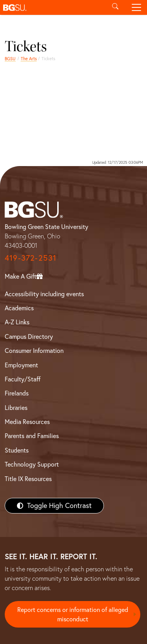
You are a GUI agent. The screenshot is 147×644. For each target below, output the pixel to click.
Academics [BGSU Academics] (19, 308)
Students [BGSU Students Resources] (17, 450)
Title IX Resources (28, 479)
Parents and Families (32, 436)
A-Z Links (17, 322)
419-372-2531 (31, 258)
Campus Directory (29, 336)
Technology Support (32, 464)
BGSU (10, 59)
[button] (52, 7)
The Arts (29, 59)
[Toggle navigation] (136, 7)
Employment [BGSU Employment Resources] (21, 365)
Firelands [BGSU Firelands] (17, 393)
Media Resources (27, 422)
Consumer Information (34, 351)
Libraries (16, 408)
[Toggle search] (115, 7)
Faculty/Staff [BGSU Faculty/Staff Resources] (23, 379)
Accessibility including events (44, 294)
